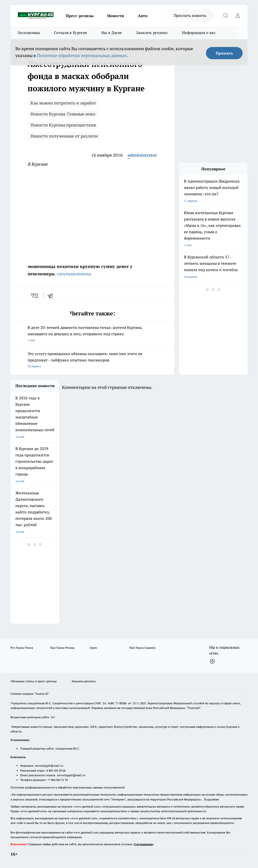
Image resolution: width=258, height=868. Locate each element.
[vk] (35, 296)
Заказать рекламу (152, 33)
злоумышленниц (73, 274)
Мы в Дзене (112, 33)
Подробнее (211, 799)
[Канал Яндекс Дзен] (212, 661)
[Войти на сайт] (238, 16)
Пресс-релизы (80, 16)
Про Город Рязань (62, 648)
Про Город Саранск (142, 648)
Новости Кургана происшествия (63, 125)
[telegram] (52, 296)
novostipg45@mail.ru (49, 766)
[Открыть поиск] (226, 16)
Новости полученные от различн (64, 136)
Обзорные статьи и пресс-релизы (34, 681)
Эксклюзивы (29, 33)
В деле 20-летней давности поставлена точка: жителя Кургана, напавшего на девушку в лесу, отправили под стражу (92, 334)
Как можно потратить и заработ (63, 103)
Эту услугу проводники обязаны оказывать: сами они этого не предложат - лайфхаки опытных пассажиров (92, 360)
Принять (224, 53)
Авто (143, 16)
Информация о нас (199, 33)
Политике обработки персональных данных (82, 55)
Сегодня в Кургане (70, 33)
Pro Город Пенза (22, 648)
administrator (142, 155)
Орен (93, 648)
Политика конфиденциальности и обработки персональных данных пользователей (68, 787)
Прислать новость (190, 15)
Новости (116, 16)
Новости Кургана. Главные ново (63, 114)
